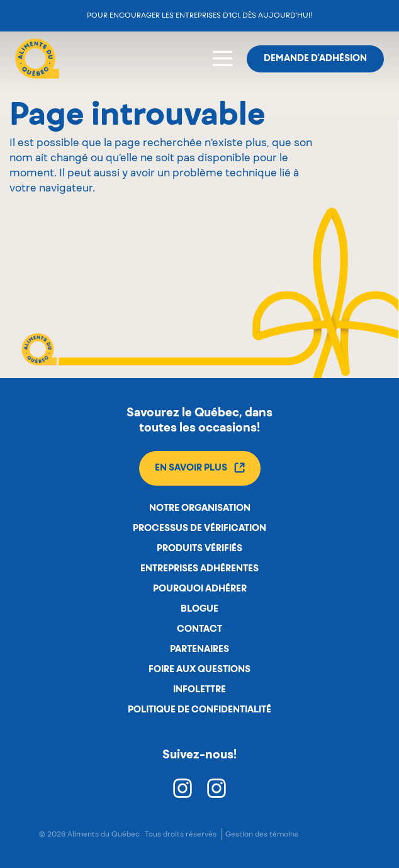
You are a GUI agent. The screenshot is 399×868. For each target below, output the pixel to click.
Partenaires (199, 649)
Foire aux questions (199, 670)
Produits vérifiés (199, 549)
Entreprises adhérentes (199, 569)
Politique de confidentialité (199, 710)
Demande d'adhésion (315, 59)
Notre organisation (200, 508)
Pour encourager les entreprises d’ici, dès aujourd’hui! (199, 15)
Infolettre (199, 690)
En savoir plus (200, 468)
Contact (199, 629)
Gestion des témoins (262, 834)
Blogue (199, 609)
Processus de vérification (199, 528)
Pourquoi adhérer (200, 589)
